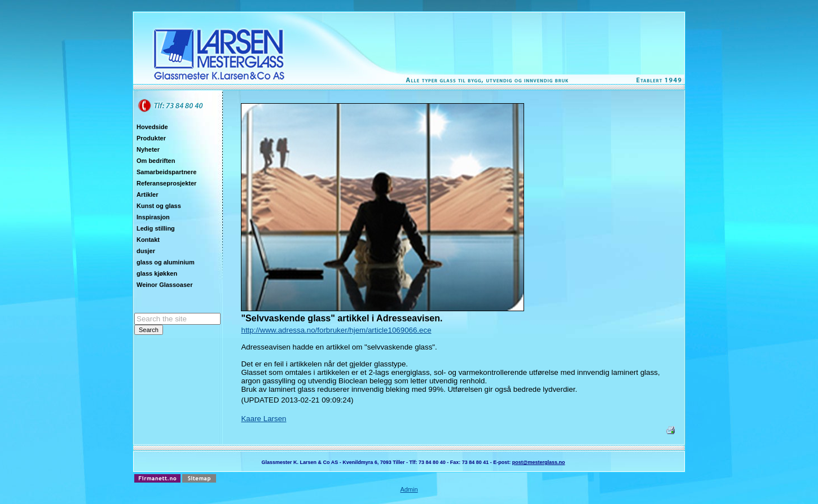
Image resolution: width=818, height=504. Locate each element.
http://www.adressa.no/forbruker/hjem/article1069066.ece (336, 330)
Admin (409, 489)
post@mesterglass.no (539, 462)
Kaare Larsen (263, 419)
